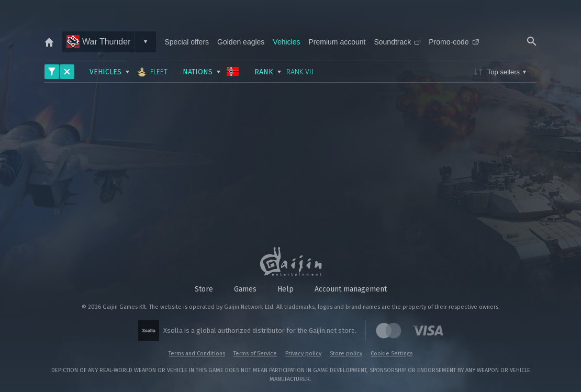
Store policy (346, 354)
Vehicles (286, 42)
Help (286, 289)
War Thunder (98, 42)
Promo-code (454, 42)
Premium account (337, 42)
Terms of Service (255, 354)
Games (245, 289)
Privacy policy (303, 354)
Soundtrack (397, 42)
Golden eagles (241, 42)
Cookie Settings (392, 354)
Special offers (187, 42)
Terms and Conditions (197, 354)
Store (204, 289)
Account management (351, 289)
